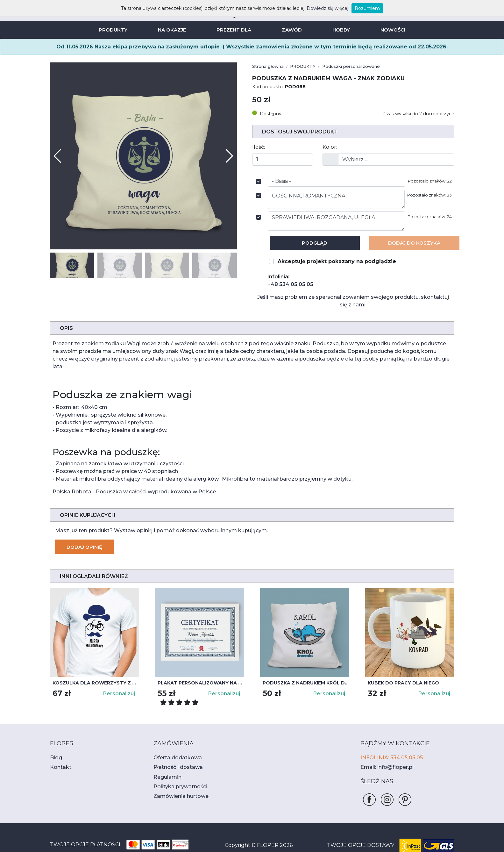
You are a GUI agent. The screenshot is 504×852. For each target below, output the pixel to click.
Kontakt (59, 752)
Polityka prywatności (177, 771)
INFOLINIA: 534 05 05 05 (389, 742)
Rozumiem (356, 8)
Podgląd (315, 243)
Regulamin (166, 762)
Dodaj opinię (84, 532)
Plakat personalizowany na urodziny (201, 668)
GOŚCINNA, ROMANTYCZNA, (339, 199)
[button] (229, 156)
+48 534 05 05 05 (287, 284)
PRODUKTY (116, 30)
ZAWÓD (291, 30)
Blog (55, 742)
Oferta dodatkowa (174, 742)
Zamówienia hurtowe (177, 781)
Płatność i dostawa (175, 752)
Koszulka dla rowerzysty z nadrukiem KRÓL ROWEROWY (96, 668)
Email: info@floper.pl (384, 752)
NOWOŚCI (390, 30)
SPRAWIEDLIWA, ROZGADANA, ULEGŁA (339, 221)
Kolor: (329, 147)
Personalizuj (120, 678)
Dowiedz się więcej (321, 8)
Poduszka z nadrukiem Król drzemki (306, 668)
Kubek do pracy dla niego (401, 668)
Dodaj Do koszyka (414, 243)
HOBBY (339, 30)
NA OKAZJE (174, 30)
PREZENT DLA (234, 30)
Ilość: (258, 147)
